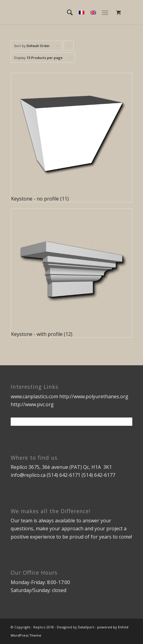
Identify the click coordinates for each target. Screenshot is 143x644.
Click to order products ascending (69, 47)
